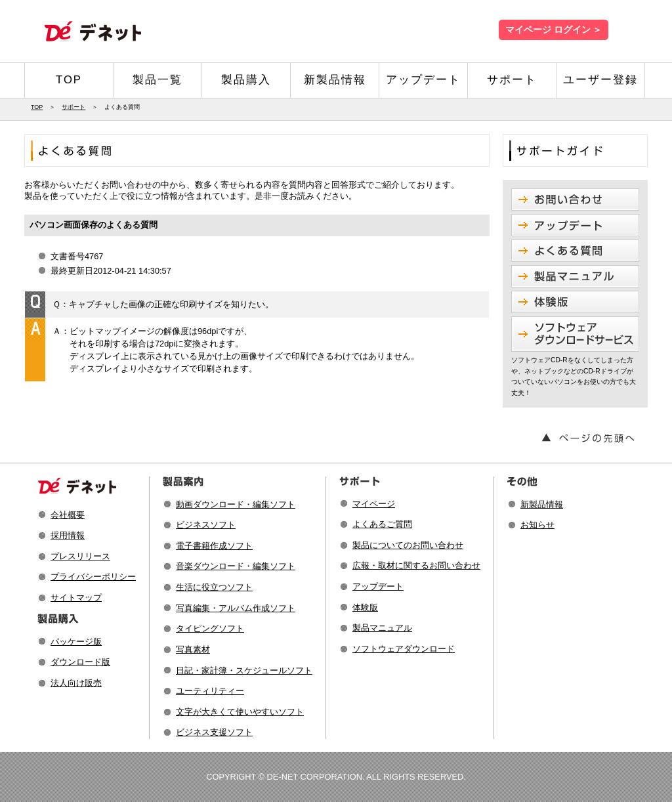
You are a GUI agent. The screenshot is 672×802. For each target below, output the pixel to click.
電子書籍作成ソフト (214, 546)
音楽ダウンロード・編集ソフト (236, 566)
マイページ (374, 504)
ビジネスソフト (206, 525)
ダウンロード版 (80, 662)
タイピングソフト (210, 628)
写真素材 (193, 649)
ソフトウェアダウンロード (404, 649)
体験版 (365, 607)
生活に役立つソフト (214, 587)
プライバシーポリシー (93, 577)
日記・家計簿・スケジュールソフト (244, 670)
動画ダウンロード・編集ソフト (236, 504)
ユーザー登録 (600, 80)
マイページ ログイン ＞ (554, 30)
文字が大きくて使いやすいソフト (240, 712)
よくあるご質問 (382, 524)
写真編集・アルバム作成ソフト (236, 608)
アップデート (423, 80)
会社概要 (68, 515)
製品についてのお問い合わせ (408, 545)
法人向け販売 (76, 683)
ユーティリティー (210, 691)
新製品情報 (335, 80)
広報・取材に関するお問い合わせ (416, 565)
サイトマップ (76, 598)
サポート (512, 80)
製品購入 (246, 80)
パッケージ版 (76, 642)
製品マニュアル (382, 628)
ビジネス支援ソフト (214, 732)
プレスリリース (80, 556)
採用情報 (68, 535)
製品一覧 (157, 80)
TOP (69, 80)
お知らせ (537, 525)
